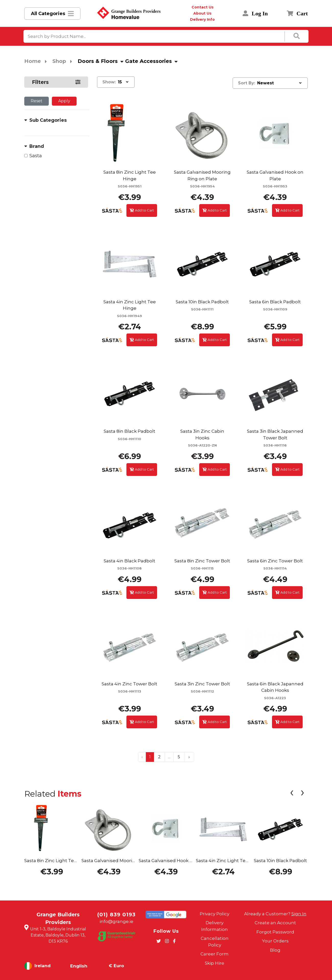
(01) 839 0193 (116, 915)
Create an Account (275, 923)
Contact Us (203, 7)
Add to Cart (142, 210)
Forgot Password (275, 932)
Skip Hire (215, 963)
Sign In (299, 914)
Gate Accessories (149, 61)
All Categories (48, 14)
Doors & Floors (98, 61)
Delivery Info (202, 19)
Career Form (215, 954)
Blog (275, 950)
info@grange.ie (116, 921)
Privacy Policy (215, 914)
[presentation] (292, 794)
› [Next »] (189, 757)
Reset (37, 101)
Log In (255, 13)
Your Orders (275, 941)
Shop (59, 61)
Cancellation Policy (215, 942)
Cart (297, 13)
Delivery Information (215, 926)
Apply (64, 101)
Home (33, 61)
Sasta (36, 156)
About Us (202, 13)
